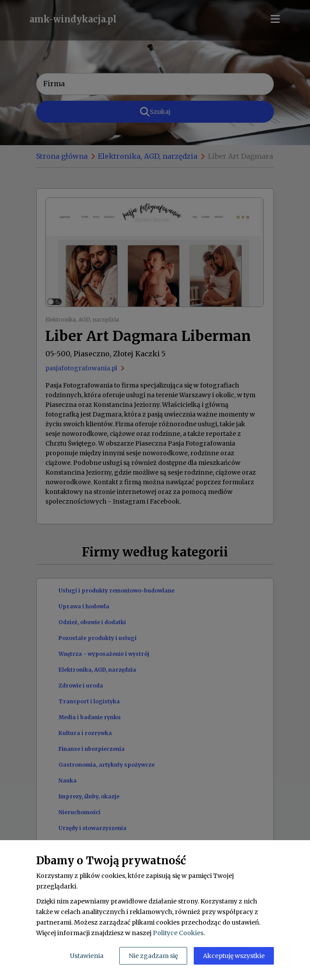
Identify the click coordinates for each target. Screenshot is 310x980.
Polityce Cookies (178, 933)
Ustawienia (87, 956)
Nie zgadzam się (153, 956)
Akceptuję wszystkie (234, 956)
